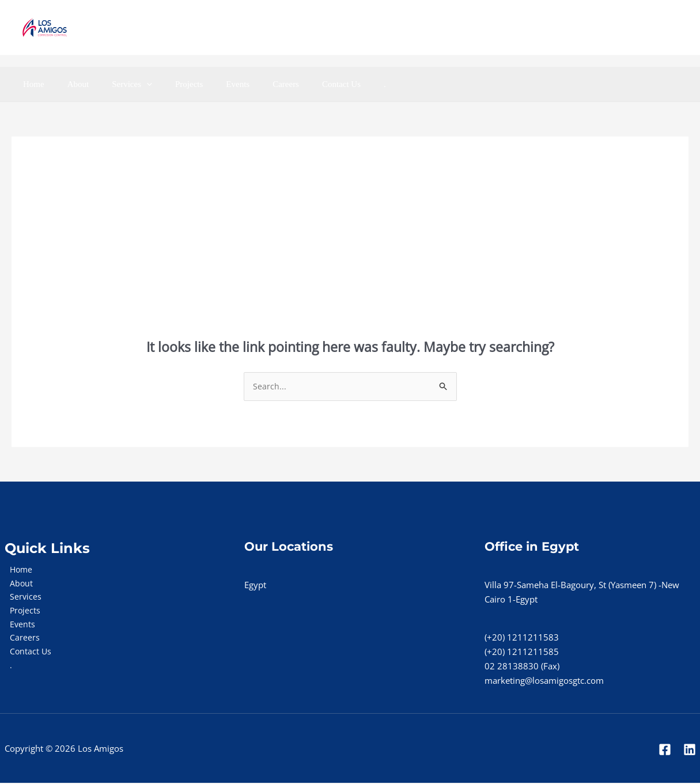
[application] (132, 84)
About (70, 84)
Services (118, 84)
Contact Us (304, 84)
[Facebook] (631, 28)
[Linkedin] (656, 28)
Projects (169, 84)
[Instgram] (681, 28)
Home (31, 84)
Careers (254, 84)
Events (212, 84)
